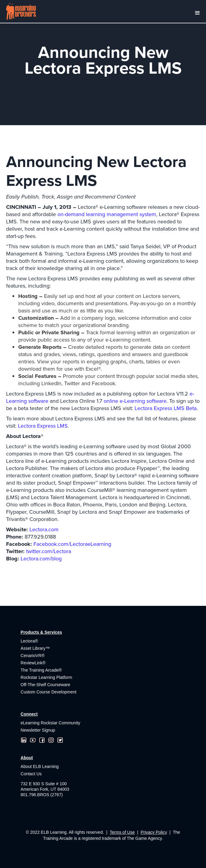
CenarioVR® (33, 656)
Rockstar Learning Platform (46, 677)
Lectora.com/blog (41, 559)
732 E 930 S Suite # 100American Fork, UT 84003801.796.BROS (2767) (45, 789)
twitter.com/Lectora (49, 551)
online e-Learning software (135, 401)
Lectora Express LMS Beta (166, 408)
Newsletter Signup (38, 730)
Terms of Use (122, 832)
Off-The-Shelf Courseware (45, 685)
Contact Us (31, 774)
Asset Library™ (35, 648)
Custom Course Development (49, 692)
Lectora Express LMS (43, 426)
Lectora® (29, 641)
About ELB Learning (40, 766)
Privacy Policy (154, 832)
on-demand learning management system (107, 214)
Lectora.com (44, 529)
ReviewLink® (33, 663)
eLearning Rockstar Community (50, 723)
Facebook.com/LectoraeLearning (72, 544)
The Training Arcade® (41, 670)
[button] (197, 12)
